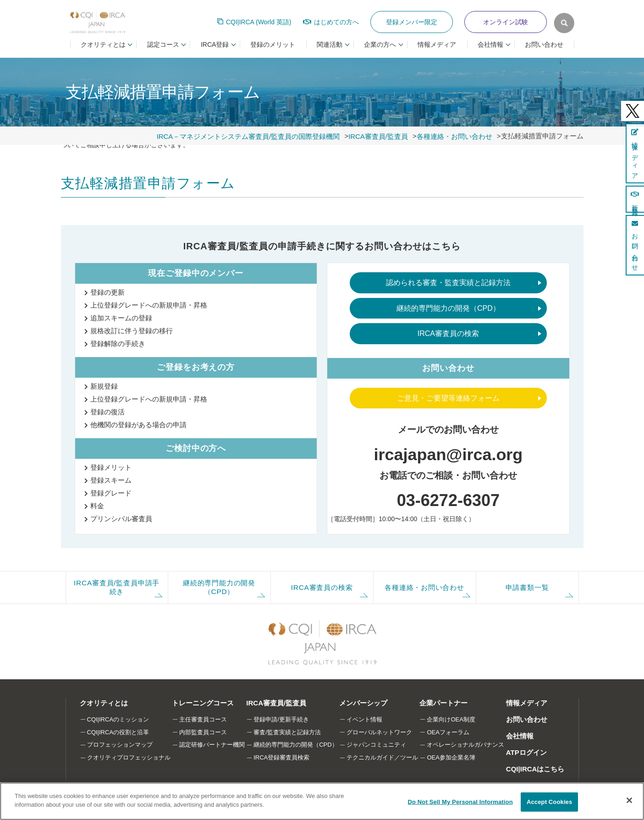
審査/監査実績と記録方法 (287, 732)
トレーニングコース (203, 703)
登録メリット (111, 467)
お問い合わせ (544, 44)
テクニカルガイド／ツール (382, 757)
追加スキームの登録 (121, 318)
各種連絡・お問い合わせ (425, 587)
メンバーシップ (363, 703)
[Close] (629, 800)
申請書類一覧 (527, 587)
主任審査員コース (203, 719)
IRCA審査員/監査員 (276, 703)
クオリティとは (104, 703)
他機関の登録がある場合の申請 (138, 425)
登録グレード (111, 493)
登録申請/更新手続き (281, 719)
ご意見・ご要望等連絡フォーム (448, 398)
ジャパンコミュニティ (376, 745)
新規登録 (104, 386)
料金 (97, 506)
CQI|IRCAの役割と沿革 (118, 732)
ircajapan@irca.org (448, 454)
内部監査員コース (203, 732)
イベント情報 (364, 719)
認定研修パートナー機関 (212, 745)
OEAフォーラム (448, 732)
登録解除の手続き (118, 344)
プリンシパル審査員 (121, 519)
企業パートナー (444, 703)
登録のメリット (273, 44)
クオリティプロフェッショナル (129, 757)
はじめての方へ (336, 22)
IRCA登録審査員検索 (281, 757)
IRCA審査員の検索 (448, 333)
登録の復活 (107, 412)
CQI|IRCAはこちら (535, 769)
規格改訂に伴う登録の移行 (132, 331)
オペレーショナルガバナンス (466, 745)
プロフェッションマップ (120, 745)
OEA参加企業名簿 (451, 757)
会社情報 (520, 736)
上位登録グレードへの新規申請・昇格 (149, 305)
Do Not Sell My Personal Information (460, 802)
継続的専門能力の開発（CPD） (448, 308)
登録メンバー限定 (412, 22)
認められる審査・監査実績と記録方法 (448, 283)
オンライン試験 (506, 22)
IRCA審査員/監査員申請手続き (116, 587)
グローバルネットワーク (379, 732)
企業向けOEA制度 (451, 719)
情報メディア (437, 44)
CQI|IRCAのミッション (118, 719)
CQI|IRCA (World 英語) (259, 22)
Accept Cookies (549, 802)
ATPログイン (526, 752)
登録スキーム (111, 480)
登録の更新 (107, 292)
